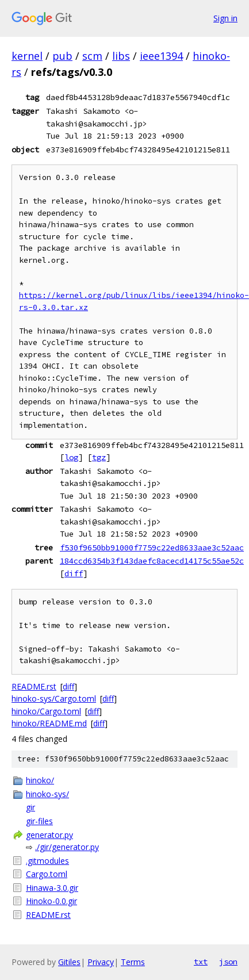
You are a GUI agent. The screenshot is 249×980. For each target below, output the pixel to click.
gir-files (39, 821)
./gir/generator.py (67, 847)
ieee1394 (161, 56)
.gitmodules (47, 861)
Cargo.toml (47, 874)
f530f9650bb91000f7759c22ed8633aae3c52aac (152, 548)
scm (92, 56)
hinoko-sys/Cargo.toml (54, 698)
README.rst (34, 686)
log (71, 457)
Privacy (101, 962)
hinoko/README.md (49, 723)
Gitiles (69, 962)
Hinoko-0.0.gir (51, 901)
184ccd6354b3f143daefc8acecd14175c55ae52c (152, 561)
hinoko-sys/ (47, 794)
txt (201, 962)
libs (121, 56)
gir (30, 807)
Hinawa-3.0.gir (52, 888)
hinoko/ (40, 780)
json (228, 962)
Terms (133, 962)
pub (62, 56)
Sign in (225, 18)
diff (74, 573)
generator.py (49, 835)
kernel (27, 56)
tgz (99, 457)
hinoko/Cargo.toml (46, 711)
